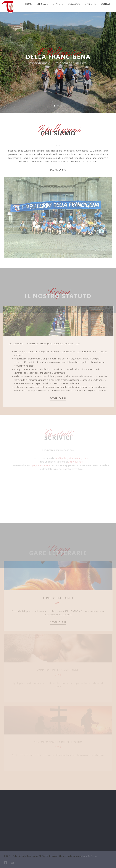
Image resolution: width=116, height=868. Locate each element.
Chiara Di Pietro (89, 856)
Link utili (91, 4)
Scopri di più (58, 171)
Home (29, 4)
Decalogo (74, 4)
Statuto (58, 4)
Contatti (107, 4)
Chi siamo (43, 4)
